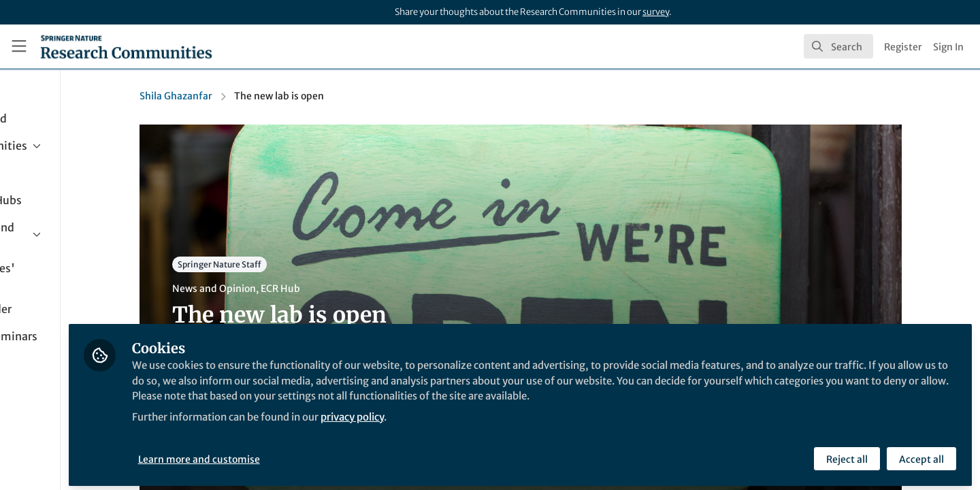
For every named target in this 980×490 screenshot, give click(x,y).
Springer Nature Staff (276, 264)
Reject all (846, 454)
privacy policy (489, 427)
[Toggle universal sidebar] (19, 46)
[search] (838, 46)
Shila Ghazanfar (232, 96)
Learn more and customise (313, 454)
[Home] (126, 46)
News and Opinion (271, 289)
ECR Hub (337, 289)
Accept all (920, 454)
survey (656, 12)
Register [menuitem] (903, 47)
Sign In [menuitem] (948, 47)
